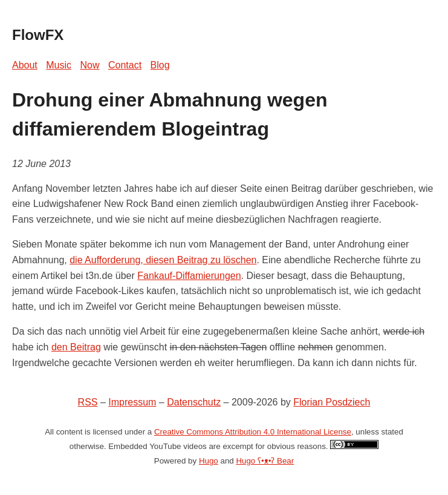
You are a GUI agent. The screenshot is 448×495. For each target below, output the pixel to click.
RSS (88, 402)
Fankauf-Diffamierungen (189, 276)
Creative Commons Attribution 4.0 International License (253, 432)
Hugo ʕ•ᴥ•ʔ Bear (265, 461)
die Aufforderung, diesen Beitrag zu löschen (163, 260)
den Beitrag (76, 347)
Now (90, 65)
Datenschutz (194, 402)
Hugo (209, 461)
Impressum (132, 402)
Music (59, 65)
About (25, 65)
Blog (160, 65)
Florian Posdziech (332, 402)
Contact (125, 65)
